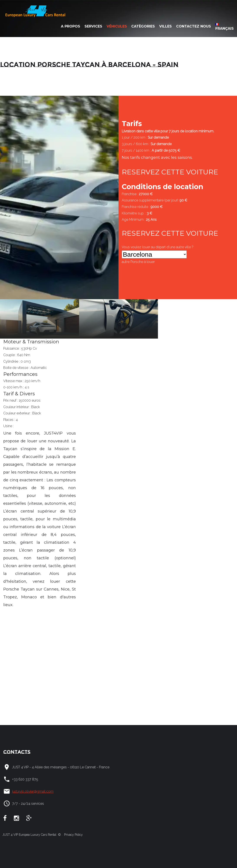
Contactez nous (194, 26)
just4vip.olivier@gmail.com (33, 791)
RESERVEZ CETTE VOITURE (170, 172)
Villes (166, 26)
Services (93, 26)
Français (225, 27)
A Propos (71, 26)
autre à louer (138, 262)
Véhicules (117, 26)
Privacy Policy (73, 835)
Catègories (143, 26)
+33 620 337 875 (25, 779)
